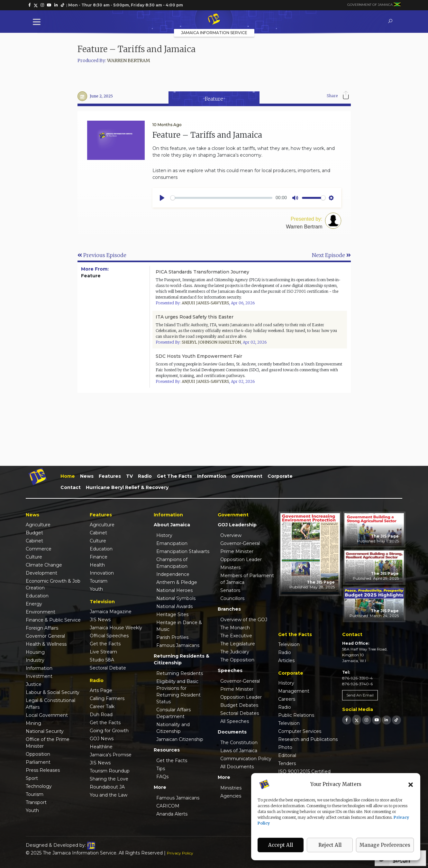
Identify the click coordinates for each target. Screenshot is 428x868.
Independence (173, 574)
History (164, 535)
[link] (30, 5)
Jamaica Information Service (214, 33)
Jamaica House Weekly (116, 628)
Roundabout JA (107, 787)
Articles (286, 660)
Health (97, 565)
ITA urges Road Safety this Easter (195, 317)
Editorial (287, 755)
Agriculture (38, 525)
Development (41, 573)
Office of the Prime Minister (48, 743)
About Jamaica (172, 525)
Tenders (287, 763)
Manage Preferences (385, 845)
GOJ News (102, 739)
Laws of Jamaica (239, 751)
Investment (39, 676)
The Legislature (238, 644)
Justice (34, 684)
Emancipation (172, 543)
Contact (71, 487)
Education (37, 596)
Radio (145, 476)
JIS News (100, 620)
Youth (32, 810)
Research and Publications (308, 739)
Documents (232, 732)
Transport (36, 802)
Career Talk (102, 706)
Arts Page (101, 690)
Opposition (38, 754)
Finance (99, 557)
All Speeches (235, 721)
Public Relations (296, 715)
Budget (34, 533)
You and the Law (109, 795)
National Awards (174, 606)
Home (68, 476)
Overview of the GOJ (244, 620)
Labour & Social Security (53, 692)
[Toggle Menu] (38, 22)
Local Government (47, 715)
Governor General (45, 636)
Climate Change (44, 565)
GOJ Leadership (237, 525)
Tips (161, 769)
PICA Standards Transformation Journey (202, 272)
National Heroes (174, 590)
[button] (411, 784)
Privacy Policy (180, 853)
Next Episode (331, 255)
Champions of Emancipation (172, 563)
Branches (229, 609)
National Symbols (176, 598)
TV (129, 476)
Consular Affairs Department (173, 713)
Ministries (231, 788)
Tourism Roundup (110, 771)
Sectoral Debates (240, 713)
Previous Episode (102, 255)
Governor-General (240, 543)
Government (247, 476)
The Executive (236, 636)
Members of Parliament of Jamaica (247, 579)
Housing (35, 652)
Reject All (330, 845)
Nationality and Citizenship (173, 728)
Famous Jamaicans (178, 645)
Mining (33, 723)
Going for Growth (109, 731)
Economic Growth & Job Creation (53, 584)
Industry (35, 660)
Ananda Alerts (172, 814)
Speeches (230, 670)
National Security (45, 731)
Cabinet (34, 541)
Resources (167, 750)
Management (294, 691)
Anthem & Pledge (177, 582)
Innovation (102, 573)
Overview (231, 535)
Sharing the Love (109, 779)
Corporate (280, 476)
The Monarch (235, 628)
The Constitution (239, 743)
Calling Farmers (107, 698)
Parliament (38, 762)
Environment (41, 612)
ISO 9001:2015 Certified (304, 771)
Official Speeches (109, 636)
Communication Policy (246, 759)
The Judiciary (235, 652)
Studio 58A (102, 660)
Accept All (281, 845)
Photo (285, 747)
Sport (32, 778)
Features (110, 476)
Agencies (231, 796)
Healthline (101, 747)
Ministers (230, 568)
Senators (230, 590)
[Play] (162, 198)
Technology (39, 786)
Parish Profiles (172, 637)
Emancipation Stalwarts (183, 551)
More (160, 787)
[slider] (221, 198)
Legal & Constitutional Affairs (50, 704)
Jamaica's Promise (111, 755)
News (87, 476)
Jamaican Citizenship (180, 739)
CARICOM (168, 806)
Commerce (39, 549)
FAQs (162, 777)
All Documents (237, 767)
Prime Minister (237, 551)
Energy (34, 604)
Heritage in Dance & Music (179, 626)
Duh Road (101, 715)
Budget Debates (239, 705)
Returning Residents (180, 673)
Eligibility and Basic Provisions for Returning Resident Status (178, 692)
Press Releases (43, 770)
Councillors (232, 598)
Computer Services (300, 731)
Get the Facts (174, 476)
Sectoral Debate (108, 668)
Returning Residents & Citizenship (182, 659)
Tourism (35, 794)
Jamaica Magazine (111, 612)
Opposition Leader (241, 559)
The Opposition (237, 660)
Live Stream (103, 652)
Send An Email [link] (360, 695)
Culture (34, 557)
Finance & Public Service (53, 620)
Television (289, 644)
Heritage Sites (172, 614)
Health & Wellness (46, 644)
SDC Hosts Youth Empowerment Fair (199, 356)
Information (212, 476)
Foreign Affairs (42, 628)
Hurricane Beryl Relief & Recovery (127, 487)
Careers (287, 699)
